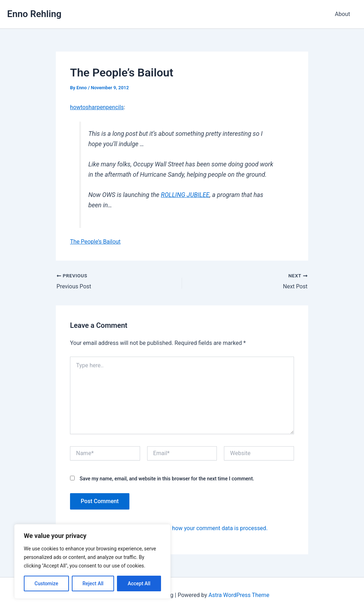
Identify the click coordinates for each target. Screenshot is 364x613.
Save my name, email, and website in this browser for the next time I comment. (167, 478)
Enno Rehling (34, 14)
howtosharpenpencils (97, 107)
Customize (46, 583)
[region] (92, 561)
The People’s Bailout (95, 242)
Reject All (93, 583)
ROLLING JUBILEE (186, 195)
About (344, 14)
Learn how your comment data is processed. (212, 528)
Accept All (139, 583)
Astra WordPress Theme (239, 595)
